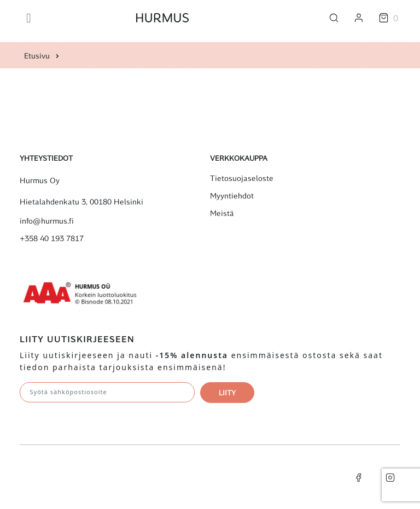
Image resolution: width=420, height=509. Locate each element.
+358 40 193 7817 (52, 238)
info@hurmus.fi (47, 221)
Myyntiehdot (232, 196)
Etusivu (37, 55)
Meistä (222, 213)
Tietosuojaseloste (242, 178)
